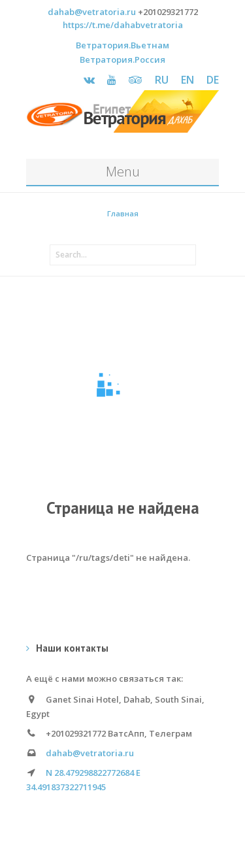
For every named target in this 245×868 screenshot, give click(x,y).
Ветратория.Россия (122, 59)
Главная (123, 213)
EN (188, 80)
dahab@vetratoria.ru (92, 12)
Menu (123, 172)
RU (162, 80)
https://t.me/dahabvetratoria (123, 25)
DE (213, 80)
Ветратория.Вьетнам (122, 45)
